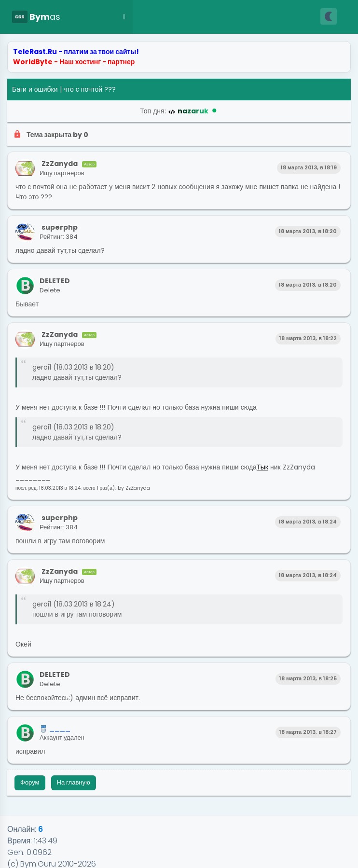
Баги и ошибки (35, 89)
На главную (74, 782)
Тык (262, 467)
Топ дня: (179, 111)
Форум (30, 782)
